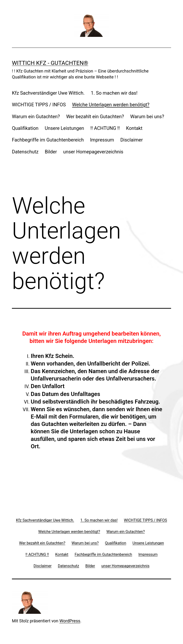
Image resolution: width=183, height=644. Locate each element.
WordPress (70, 621)
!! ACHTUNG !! (105, 128)
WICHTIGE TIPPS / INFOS (39, 105)
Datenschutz (25, 152)
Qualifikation (25, 128)
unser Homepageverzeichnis (93, 152)
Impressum (102, 140)
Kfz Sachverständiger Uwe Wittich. (48, 93)
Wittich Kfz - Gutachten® (50, 63)
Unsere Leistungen (64, 128)
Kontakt (134, 128)
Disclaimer (132, 140)
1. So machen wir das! (114, 93)
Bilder (51, 152)
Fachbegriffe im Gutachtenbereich (48, 140)
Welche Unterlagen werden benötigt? (111, 105)
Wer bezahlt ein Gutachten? (95, 117)
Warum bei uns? (147, 117)
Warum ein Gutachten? (36, 117)
